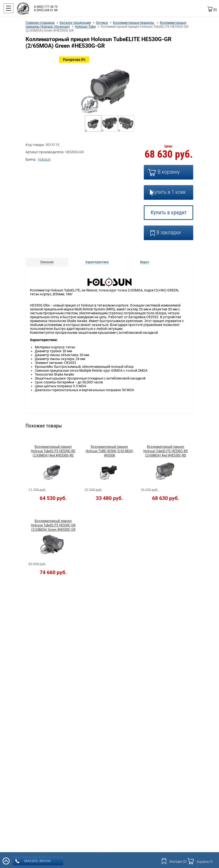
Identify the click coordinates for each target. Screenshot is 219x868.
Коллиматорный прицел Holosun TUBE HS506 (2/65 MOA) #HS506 (109, 451)
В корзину (169, 172)
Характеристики (97, 262)
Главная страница (40, 23)
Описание (47, 262)
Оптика (102, 23)
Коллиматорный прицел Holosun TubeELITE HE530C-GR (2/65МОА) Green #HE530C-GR (53, 525)
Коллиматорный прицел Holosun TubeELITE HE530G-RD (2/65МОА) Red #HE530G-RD (53, 451)
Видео (145, 262)
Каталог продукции (75, 23)
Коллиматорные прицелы (134, 23)
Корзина (205, 862)
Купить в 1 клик (169, 192)
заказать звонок (33, 861)
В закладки (169, 232)
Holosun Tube (85, 27)
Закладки (178, 861)
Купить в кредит (169, 212)
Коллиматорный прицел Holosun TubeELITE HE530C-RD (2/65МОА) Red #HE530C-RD (166, 451)
